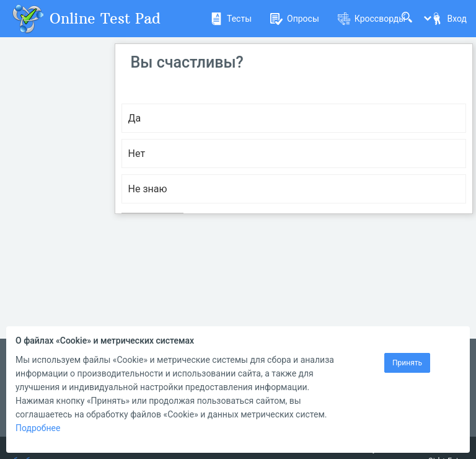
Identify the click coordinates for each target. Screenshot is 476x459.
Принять (407, 363)
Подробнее (38, 428)
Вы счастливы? (187, 62)
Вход (449, 19)
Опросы (295, 19)
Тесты (231, 19)
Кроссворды (372, 19)
